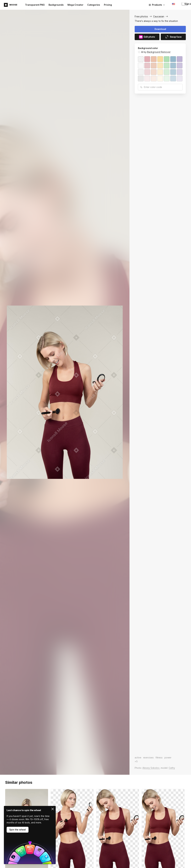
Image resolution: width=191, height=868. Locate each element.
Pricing (108, 5)
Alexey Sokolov (151, 768)
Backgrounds (56, 5)
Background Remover (159, 52)
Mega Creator (75, 5)
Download (160, 29)
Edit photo (147, 37)
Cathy (172, 768)
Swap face (173, 37)
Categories (94, 5)
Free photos (141, 16)
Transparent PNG (35, 5)
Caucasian (159, 16)
